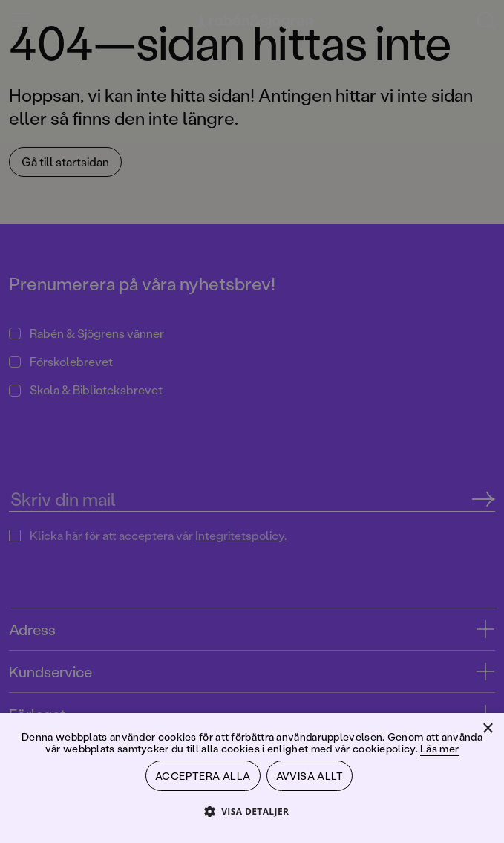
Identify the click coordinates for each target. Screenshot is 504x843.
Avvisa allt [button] (310, 776)
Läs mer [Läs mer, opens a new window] (439, 748)
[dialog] (252, 421)
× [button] (487, 729)
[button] (252, 811)
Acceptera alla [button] (203, 776)
